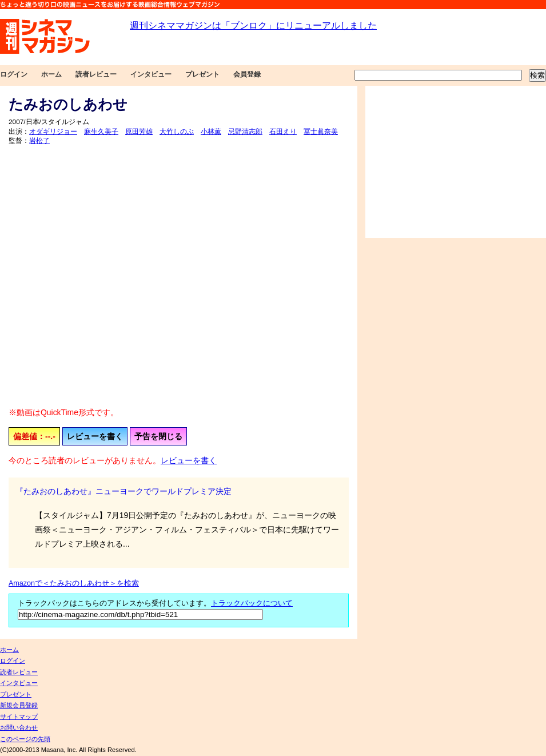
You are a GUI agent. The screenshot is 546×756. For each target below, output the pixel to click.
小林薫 (211, 132)
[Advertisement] (456, 162)
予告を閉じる (158, 436)
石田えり (283, 132)
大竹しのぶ (177, 132)
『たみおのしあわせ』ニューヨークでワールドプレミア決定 (123, 491)
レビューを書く (95, 436)
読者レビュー (96, 74)
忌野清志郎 (245, 132)
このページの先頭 (25, 739)
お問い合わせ (19, 727)
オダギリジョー (53, 132)
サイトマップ (19, 717)
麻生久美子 (101, 132)
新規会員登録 (19, 705)
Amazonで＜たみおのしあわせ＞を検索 (74, 583)
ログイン (14, 74)
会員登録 (247, 74)
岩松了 (39, 141)
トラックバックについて (252, 603)
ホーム (51, 74)
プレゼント (202, 74)
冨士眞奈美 (321, 132)
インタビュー (151, 74)
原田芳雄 (139, 132)
